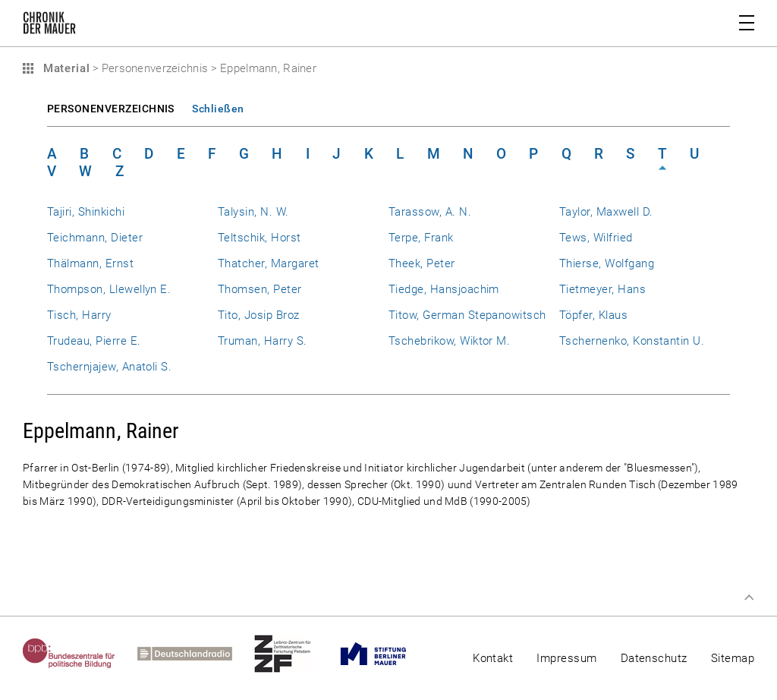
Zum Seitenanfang (749, 598)
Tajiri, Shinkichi (86, 212)
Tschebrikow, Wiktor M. (449, 341)
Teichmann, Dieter (95, 238)
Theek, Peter (422, 263)
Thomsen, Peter (260, 289)
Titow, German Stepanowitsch (467, 315)
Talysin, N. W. (253, 212)
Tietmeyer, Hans (602, 289)
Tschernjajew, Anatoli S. (109, 367)
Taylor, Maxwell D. (606, 212)
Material (64, 68)
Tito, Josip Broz (259, 315)
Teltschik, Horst (260, 238)
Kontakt (493, 658)
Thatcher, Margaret (268, 263)
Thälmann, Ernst (90, 263)
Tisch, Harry (79, 315)
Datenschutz (654, 658)
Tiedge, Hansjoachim (444, 289)
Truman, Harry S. (263, 341)
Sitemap (733, 658)
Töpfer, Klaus (593, 315)
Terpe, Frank (421, 238)
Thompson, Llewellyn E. (109, 289)
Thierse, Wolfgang (607, 263)
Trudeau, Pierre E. (94, 341)
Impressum (566, 658)
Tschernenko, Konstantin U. (632, 341)
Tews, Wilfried (596, 238)
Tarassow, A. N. (430, 212)
